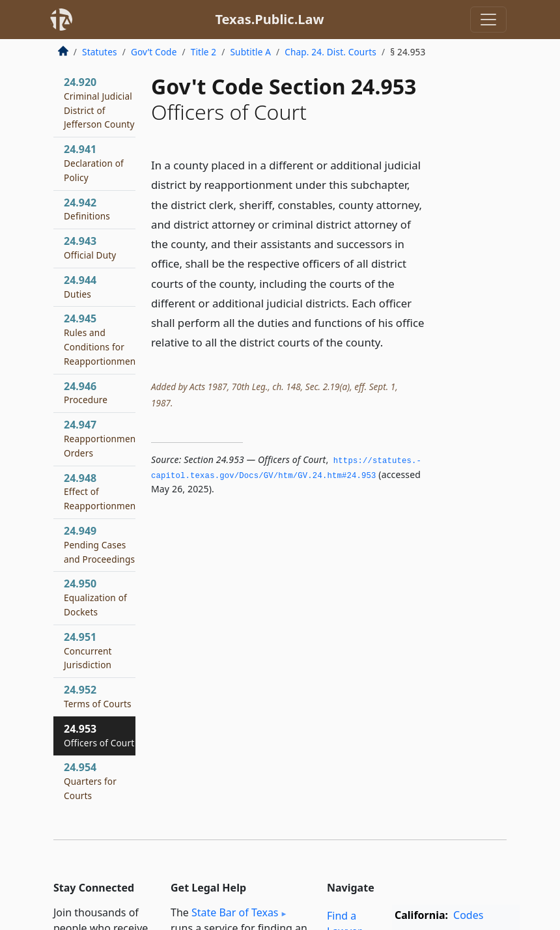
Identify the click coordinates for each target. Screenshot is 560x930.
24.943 (90, 247)
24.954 (90, 781)
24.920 (99, 103)
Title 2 (204, 52)
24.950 (95, 597)
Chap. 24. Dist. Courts (330, 52)
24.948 (101, 492)
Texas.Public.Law (269, 19)
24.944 (80, 287)
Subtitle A (250, 52)
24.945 (101, 339)
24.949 (99, 544)
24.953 (99, 735)
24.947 (101, 438)
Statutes (100, 52)
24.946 (86, 393)
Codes (468, 915)
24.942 (87, 209)
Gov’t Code (154, 52)
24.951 (88, 651)
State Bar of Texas (235, 912)
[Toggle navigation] (488, 20)
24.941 (94, 163)
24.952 (98, 696)
